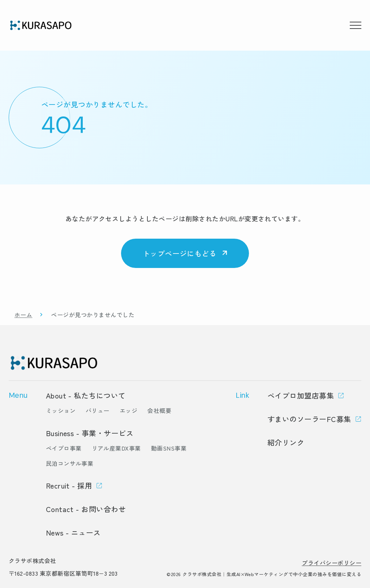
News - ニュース (73, 532)
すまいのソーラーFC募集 (309, 419)
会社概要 (159, 410)
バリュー (98, 410)
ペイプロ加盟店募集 (301, 395)
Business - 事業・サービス (90, 433)
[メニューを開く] (356, 25)
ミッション (61, 410)
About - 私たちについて (86, 395)
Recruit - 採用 (69, 485)
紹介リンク (286, 442)
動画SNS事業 (169, 448)
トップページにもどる (180, 253)
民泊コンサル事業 (70, 463)
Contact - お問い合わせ (86, 509)
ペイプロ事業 (64, 448)
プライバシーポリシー (332, 563)
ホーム (23, 315)
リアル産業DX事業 (116, 448)
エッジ (128, 410)
